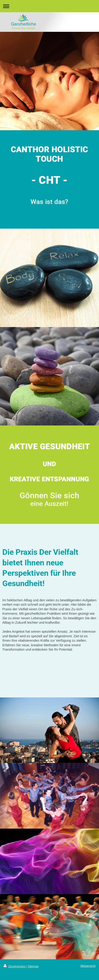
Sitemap (33, 966)
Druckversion (15, 966)
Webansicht (88, 966)
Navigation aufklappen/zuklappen (49, 6)
